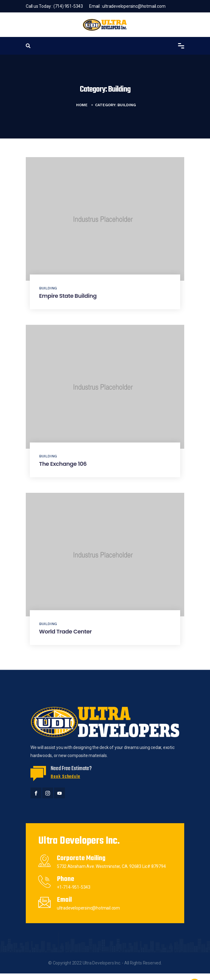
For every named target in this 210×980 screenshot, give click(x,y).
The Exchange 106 (63, 464)
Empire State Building (68, 296)
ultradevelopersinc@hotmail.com (134, 6)
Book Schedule (65, 777)
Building (48, 288)
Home (82, 105)
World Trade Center (65, 631)
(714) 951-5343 (68, 6)
